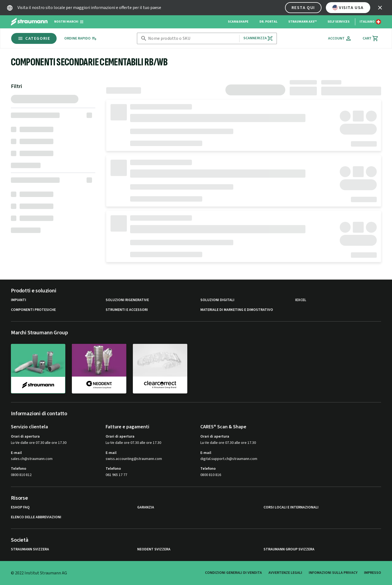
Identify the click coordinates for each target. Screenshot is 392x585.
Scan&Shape (238, 22)
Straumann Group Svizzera (289, 549)
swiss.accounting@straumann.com (134, 459)
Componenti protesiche (33, 310)
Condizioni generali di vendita (233, 573)
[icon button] (380, 8)
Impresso (373, 573)
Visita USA (348, 8)
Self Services (339, 22)
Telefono (19, 469)
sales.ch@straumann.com (32, 459)
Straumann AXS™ (302, 22)
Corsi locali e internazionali (291, 507)
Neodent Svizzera (154, 549)
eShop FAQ (20, 507)
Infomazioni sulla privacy (333, 573)
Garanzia (146, 507)
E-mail (16, 453)
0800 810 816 (211, 475)
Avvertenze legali (285, 573)
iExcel (301, 300)
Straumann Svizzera (30, 549)
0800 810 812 (21, 475)
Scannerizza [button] (258, 38)
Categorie (34, 38)
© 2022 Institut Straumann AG (39, 573)
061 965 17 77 (116, 475)
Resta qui (303, 8)
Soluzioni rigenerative (127, 300)
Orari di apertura (25, 437)
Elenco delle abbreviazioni (36, 517)
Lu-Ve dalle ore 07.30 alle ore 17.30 (39, 443)
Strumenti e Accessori (127, 310)
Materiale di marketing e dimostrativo (237, 310)
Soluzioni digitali (217, 300)
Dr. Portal (268, 22)
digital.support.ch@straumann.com (229, 459)
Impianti (19, 300)
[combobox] (192, 39)
